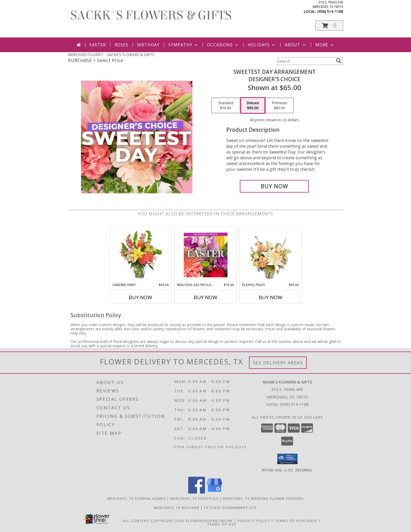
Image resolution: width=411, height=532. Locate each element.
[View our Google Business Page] (214, 492)
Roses (121, 45)
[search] (339, 61)
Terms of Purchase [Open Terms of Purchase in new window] (296, 520)
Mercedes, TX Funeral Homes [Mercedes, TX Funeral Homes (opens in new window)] (137, 498)
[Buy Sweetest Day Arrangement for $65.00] (274, 186)
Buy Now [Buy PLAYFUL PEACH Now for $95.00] (271, 297)
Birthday (148, 45)
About (296, 45)
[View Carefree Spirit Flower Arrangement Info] (141, 255)
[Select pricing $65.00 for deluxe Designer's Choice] (253, 106)
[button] (329, 26)
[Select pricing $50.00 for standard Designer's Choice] (226, 106)
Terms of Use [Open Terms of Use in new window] (222, 524)
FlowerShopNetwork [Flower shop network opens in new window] (209, 520)
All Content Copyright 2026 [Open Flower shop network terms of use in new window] (154, 520)
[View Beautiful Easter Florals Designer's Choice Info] (206, 255)
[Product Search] (305, 61)
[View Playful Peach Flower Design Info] (271, 255)
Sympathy (183, 45)
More (325, 45)
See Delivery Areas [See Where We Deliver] (278, 363)
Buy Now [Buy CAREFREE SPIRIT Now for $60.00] (140, 297)
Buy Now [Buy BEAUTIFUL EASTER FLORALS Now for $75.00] (206, 297)
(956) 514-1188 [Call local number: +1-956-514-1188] (330, 11)
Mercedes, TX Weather (177, 507)
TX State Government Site (230, 507)
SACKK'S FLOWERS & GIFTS (151, 15)
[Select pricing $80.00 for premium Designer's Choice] (280, 106)
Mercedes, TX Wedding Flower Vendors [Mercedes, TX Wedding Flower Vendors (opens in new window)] (263, 498)
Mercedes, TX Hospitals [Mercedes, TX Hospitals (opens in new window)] (195, 498)
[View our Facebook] (197, 492)
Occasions (223, 45)
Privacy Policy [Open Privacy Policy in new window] (254, 520)
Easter (98, 45)
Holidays (262, 45)
